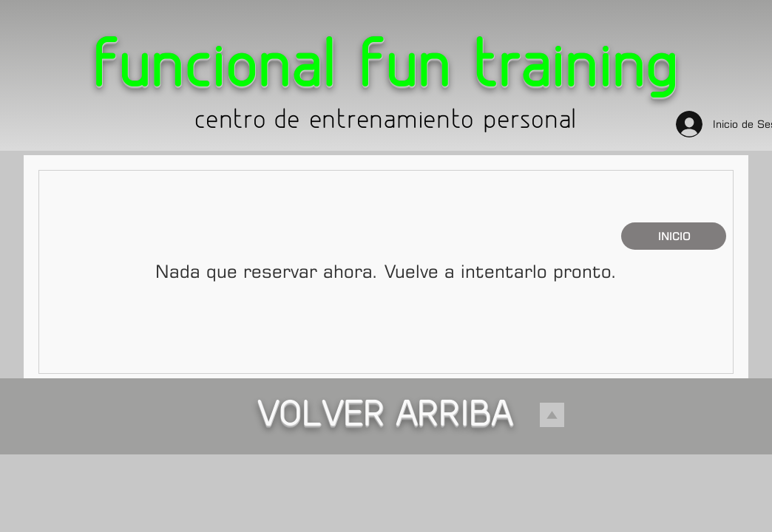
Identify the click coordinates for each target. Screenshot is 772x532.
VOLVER (326, 417)
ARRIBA (454, 417)
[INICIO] (674, 236)
